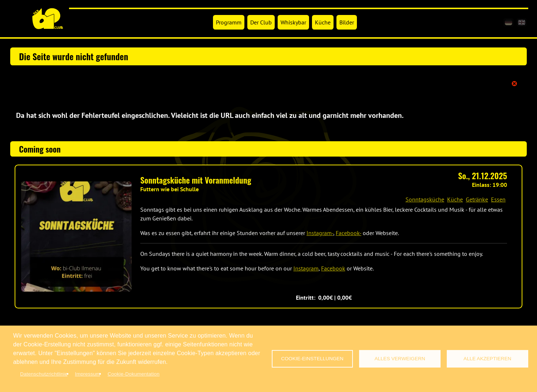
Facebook (333, 268)
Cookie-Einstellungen (312, 359)
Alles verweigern (400, 359)
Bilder (347, 22)
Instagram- (320, 233)
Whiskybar (293, 22)
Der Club (261, 22)
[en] (522, 22)
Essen (498, 199)
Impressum (87, 374)
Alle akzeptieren (488, 359)
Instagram (306, 268)
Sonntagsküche (425, 199)
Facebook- (349, 233)
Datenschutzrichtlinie (44, 374)
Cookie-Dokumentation (133, 374)
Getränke (477, 199)
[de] (509, 22)
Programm (229, 22)
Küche (323, 22)
